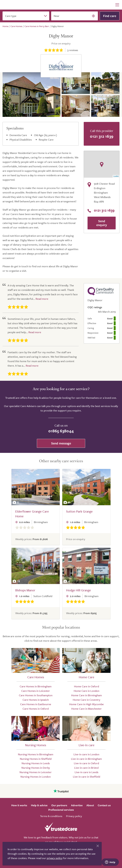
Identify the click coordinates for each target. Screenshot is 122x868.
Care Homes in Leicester (36, 691)
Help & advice (39, 805)
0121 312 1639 (102, 136)
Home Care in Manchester (86, 709)
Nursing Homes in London (36, 777)
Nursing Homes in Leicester (36, 772)
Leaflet (116, 176)
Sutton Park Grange (79, 511)
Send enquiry (102, 223)
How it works (19, 805)
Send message (61, 443)
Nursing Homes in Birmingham (36, 754)
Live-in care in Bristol (86, 768)
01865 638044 (61, 431)
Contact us (104, 805)
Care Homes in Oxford (36, 709)
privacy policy (55, 858)
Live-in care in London (86, 754)
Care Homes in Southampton (36, 695)
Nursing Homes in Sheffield (36, 759)
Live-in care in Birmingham (86, 759)
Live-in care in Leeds (86, 772)
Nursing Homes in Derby (36, 768)
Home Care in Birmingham (86, 695)
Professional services (61, 810)
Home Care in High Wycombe (86, 704)
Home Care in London (86, 691)
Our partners (59, 805)
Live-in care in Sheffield (86, 777)
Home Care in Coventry (86, 700)
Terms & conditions (51, 816)
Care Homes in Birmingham (36, 686)
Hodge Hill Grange (78, 590)
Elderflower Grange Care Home (32, 514)
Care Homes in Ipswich (36, 700)
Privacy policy (74, 816)
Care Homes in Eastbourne (36, 704)
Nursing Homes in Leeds (36, 763)
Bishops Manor (25, 590)
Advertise (77, 805)
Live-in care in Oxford (86, 763)
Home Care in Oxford (86, 686)
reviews (73, 50)
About (90, 805)
